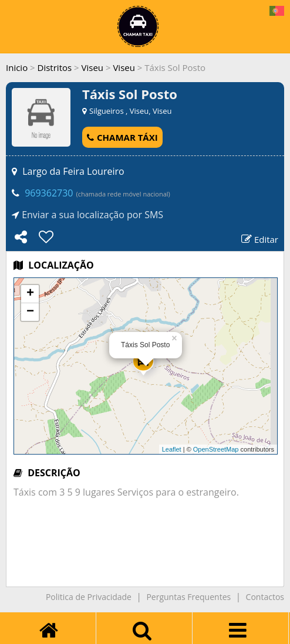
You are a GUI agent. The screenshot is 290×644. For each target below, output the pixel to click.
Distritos (55, 67)
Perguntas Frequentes (188, 597)
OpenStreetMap (216, 449)
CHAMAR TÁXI (122, 137)
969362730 (49, 193)
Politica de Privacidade (89, 597)
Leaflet (172, 449)
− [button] (30, 312)
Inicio (17, 67)
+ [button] (30, 294)
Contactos (265, 597)
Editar (260, 239)
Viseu (93, 67)
